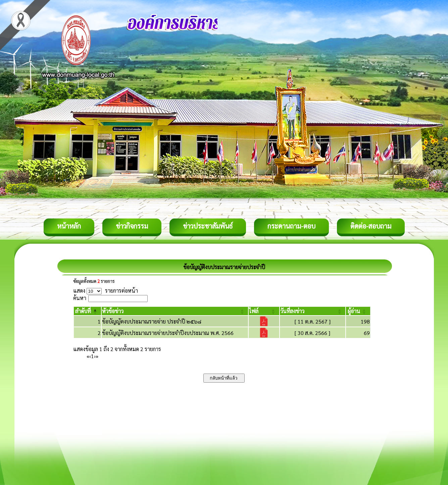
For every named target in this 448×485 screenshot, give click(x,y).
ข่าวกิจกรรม (132, 226)
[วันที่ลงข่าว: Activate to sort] (313, 311)
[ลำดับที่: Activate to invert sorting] (88, 311)
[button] (83, 311)
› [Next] (95, 356)
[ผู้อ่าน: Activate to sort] (358, 311)
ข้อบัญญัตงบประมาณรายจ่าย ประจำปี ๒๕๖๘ (152, 321)
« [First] (88, 356)
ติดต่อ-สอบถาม (371, 226)
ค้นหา (80, 298)
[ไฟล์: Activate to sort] (264, 311)
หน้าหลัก (69, 226)
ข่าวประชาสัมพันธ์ (208, 226)
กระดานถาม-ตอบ (291, 226)
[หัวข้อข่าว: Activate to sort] (175, 311)
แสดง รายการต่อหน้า (106, 290)
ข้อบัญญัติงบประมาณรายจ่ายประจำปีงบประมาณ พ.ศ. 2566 (168, 333)
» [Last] (97, 356)
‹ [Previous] (90, 356)
